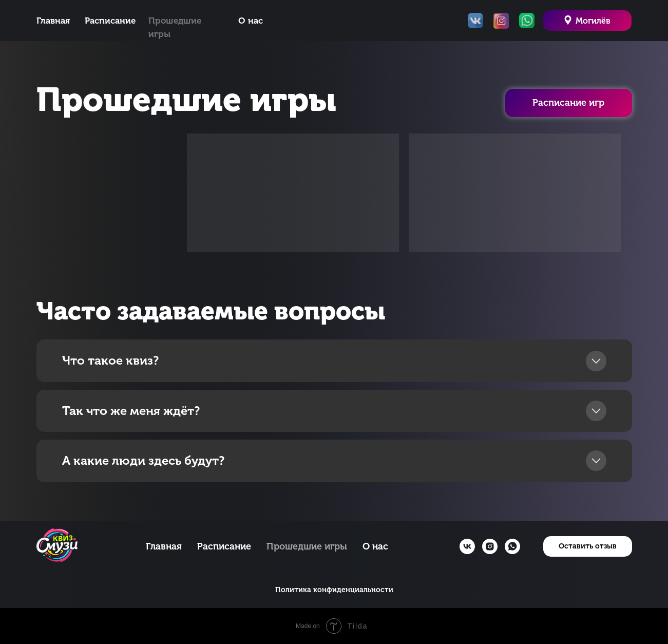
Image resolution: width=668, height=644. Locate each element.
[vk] (467, 546)
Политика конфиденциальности (334, 590)
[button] (588, 546)
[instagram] (490, 546)
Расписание (110, 21)
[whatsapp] (512, 546)
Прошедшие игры (307, 546)
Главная (53, 21)
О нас (251, 21)
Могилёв (593, 21)
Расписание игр (568, 103)
